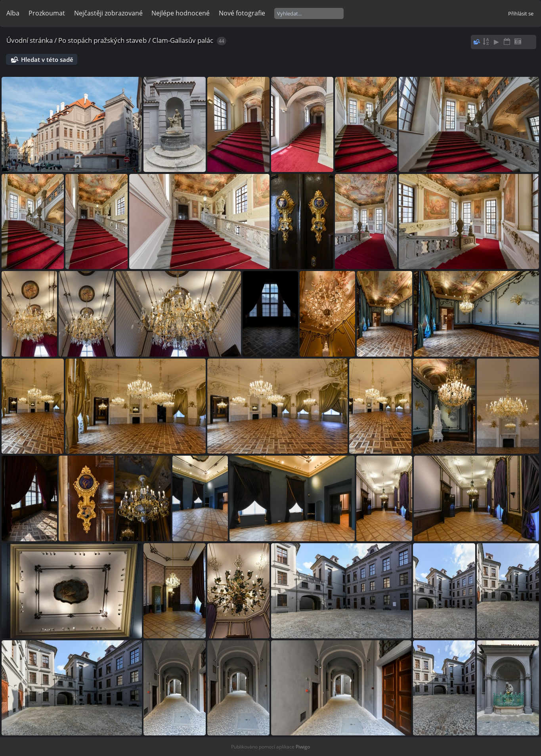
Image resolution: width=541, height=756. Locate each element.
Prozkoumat (47, 13)
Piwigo (303, 747)
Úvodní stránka (30, 40)
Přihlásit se (521, 13)
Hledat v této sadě (47, 59)
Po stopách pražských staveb (102, 40)
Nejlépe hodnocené (181, 13)
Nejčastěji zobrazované (108, 13)
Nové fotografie (242, 13)
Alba (13, 13)
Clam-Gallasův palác (183, 40)
